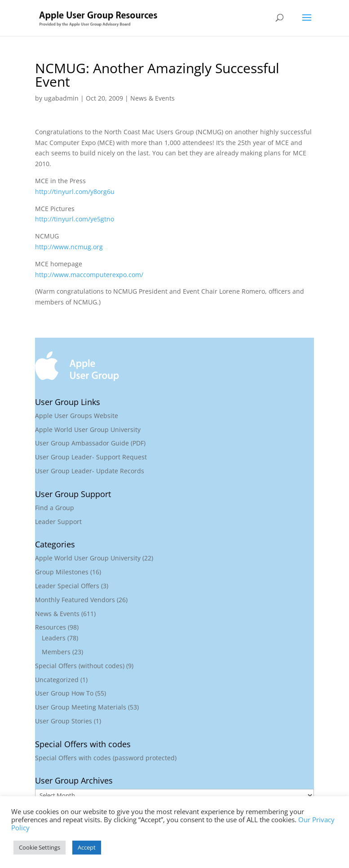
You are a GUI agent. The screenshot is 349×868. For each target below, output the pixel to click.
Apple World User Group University (88, 430)
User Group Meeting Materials (81, 707)
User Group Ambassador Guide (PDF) (90, 443)
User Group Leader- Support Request (91, 457)
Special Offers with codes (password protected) (106, 758)
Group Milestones (62, 572)
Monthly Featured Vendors (75, 600)
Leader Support (58, 522)
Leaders (54, 638)
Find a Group (55, 508)
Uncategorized (57, 680)
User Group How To (64, 693)
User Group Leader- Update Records (90, 471)
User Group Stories (64, 721)
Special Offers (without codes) (80, 666)
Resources (51, 627)
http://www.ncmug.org (69, 247)
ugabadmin (61, 98)
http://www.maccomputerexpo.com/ (89, 275)
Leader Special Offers (67, 586)
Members (56, 652)
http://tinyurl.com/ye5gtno (75, 219)
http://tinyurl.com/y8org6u (75, 192)
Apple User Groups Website (77, 416)
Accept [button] (87, 847)
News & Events (152, 98)
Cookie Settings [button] (40, 847)
